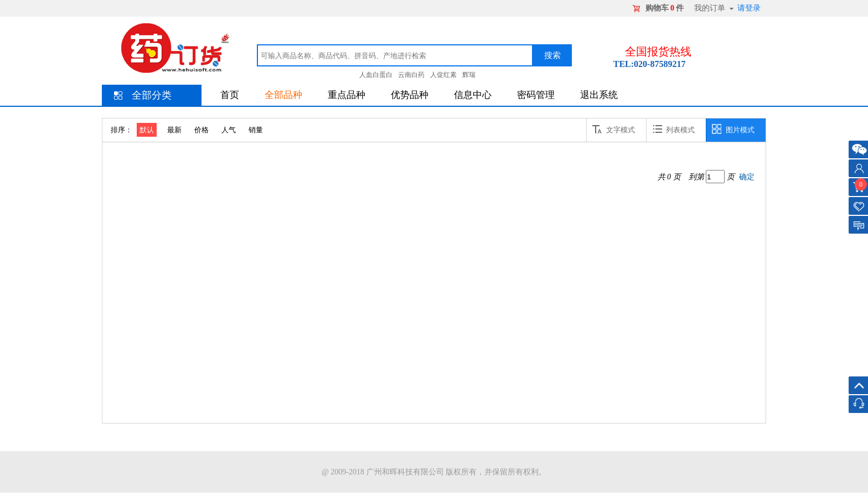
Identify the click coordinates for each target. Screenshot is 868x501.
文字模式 (614, 129)
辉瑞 (469, 75)
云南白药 (411, 75)
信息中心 (473, 95)
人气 (229, 130)
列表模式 (673, 129)
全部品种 (283, 95)
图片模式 (733, 129)
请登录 (749, 8)
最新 (174, 130)
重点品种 (347, 95)
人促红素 (443, 75)
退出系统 (599, 95)
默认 (147, 130)
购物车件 (665, 8)
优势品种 (410, 95)
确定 (747, 177)
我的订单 (710, 8)
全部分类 (152, 95)
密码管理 (536, 95)
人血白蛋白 (376, 75)
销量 (256, 130)
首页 (230, 95)
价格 (201, 130)
